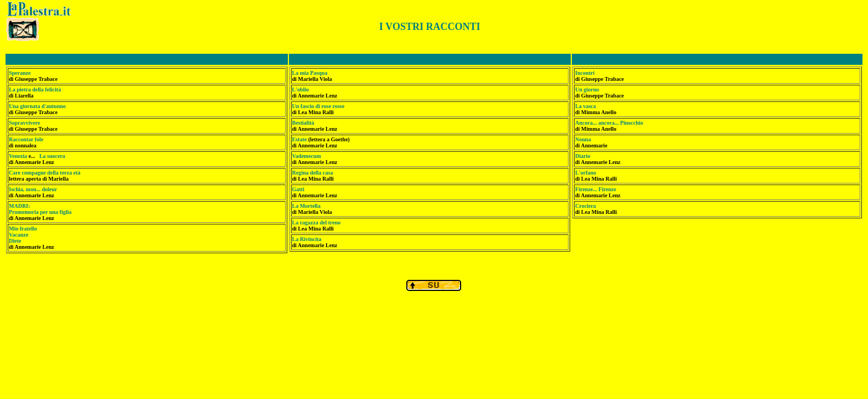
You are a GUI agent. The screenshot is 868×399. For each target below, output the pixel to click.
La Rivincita (307, 239)
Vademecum (307, 156)
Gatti (298, 189)
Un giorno (587, 89)
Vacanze (19, 235)
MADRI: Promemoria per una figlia (40, 209)
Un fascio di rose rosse (319, 106)
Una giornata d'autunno (37, 106)
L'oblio (301, 89)
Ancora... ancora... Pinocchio (609, 123)
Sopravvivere (24, 123)
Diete (15, 241)
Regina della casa (313, 173)
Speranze (20, 73)
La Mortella (306, 206)
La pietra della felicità (35, 89)
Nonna (583, 139)
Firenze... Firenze (596, 189)
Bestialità (303, 123)
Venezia (18, 156)
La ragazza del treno (317, 222)
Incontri (585, 73)
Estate (300, 139)
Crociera (586, 206)
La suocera (52, 156)
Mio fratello (23, 229)
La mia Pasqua (310, 73)
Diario (583, 156)
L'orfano (586, 173)
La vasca (586, 106)
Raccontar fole (26, 139)
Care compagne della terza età (45, 173)
